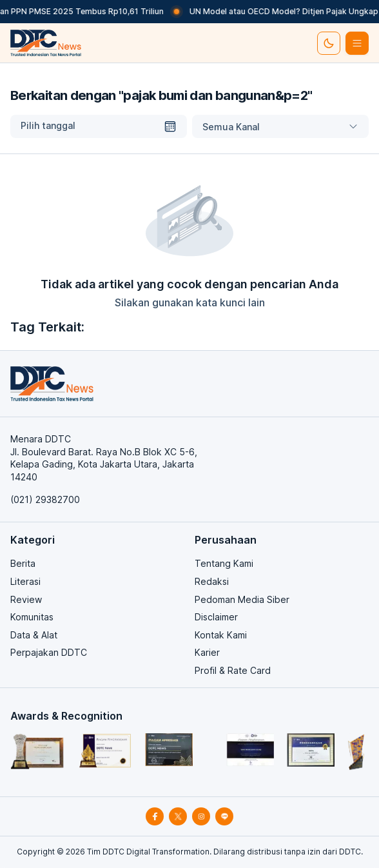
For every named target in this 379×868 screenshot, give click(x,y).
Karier (207, 652)
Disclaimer (216, 617)
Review (26, 599)
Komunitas (32, 617)
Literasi (25, 581)
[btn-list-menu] (357, 43)
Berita (23, 563)
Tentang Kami (224, 563)
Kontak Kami (221, 635)
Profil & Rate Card (233, 670)
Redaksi (212, 581)
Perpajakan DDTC (49, 652)
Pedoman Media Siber (242, 599)
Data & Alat (34, 635)
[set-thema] (329, 43)
